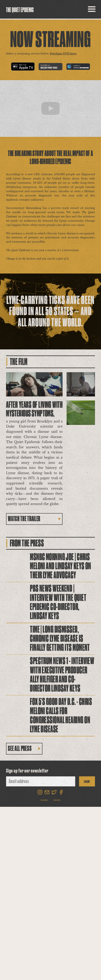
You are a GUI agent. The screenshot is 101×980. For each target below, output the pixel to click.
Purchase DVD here (63, 54)
